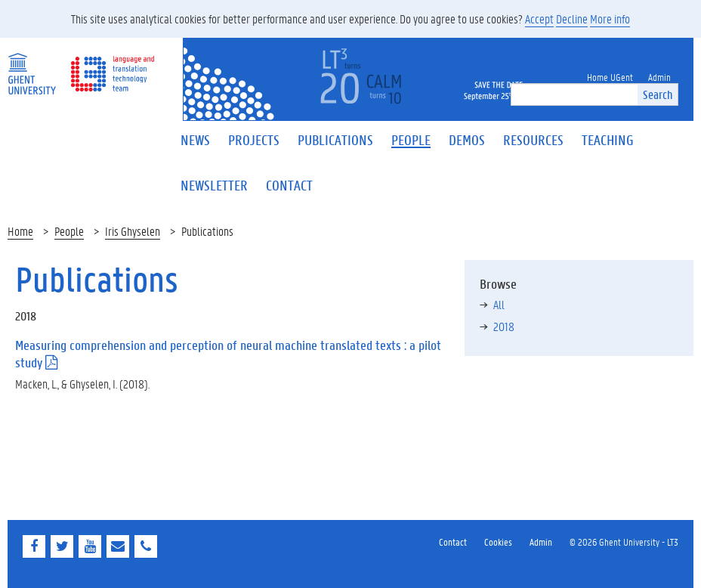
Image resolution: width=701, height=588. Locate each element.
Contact (453, 542)
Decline (572, 19)
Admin (541, 542)
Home (20, 231)
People (69, 231)
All (499, 304)
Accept (539, 19)
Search (658, 94)
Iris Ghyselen (133, 231)
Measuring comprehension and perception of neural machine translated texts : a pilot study (228, 354)
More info (610, 19)
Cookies (498, 542)
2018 (504, 326)
